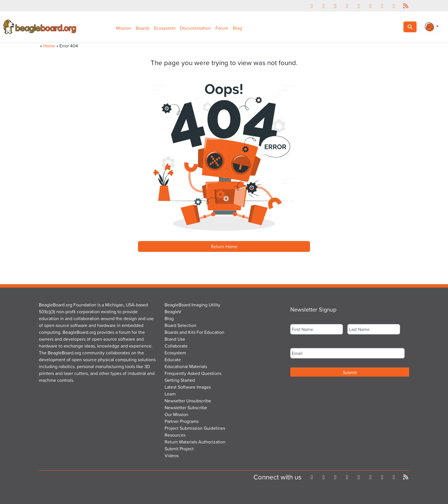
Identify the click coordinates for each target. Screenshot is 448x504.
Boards (143, 28)
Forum (222, 28)
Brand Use (175, 339)
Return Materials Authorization (195, 442)
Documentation (195, 28)
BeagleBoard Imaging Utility (192, 305)
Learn (170, 394)
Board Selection (180, 325)
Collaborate (176, 346)
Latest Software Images (188, 387)
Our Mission (176, 414)
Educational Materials (186, 366)
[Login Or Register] (432, 27)
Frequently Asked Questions (193, 373)
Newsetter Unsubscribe (188, 401)
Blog (237, 28)
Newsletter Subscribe (186, 407)
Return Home (224, 246)
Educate (173, 360)
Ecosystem (165, 28)
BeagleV (173, 312)
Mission (124, 28)
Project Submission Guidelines (195, 428)
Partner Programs (182, 421)
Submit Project (179, 449)
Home (49, 46)
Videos (172, 455)
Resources (175, 435)
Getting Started (180, 380)
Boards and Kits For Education (194, 332)
